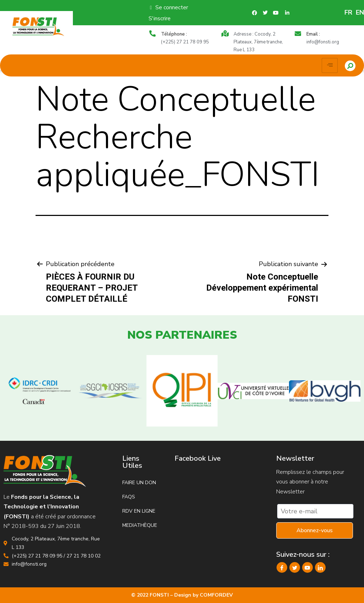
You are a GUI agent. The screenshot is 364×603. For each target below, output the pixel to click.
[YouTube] (307, 567)
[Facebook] (282, 567)
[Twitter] (295, 567)
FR (348, 12)
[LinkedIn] (320, 567)
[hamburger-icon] (330, 65)
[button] (350, 66)
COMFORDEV (216, 595)
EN (360, 12)
